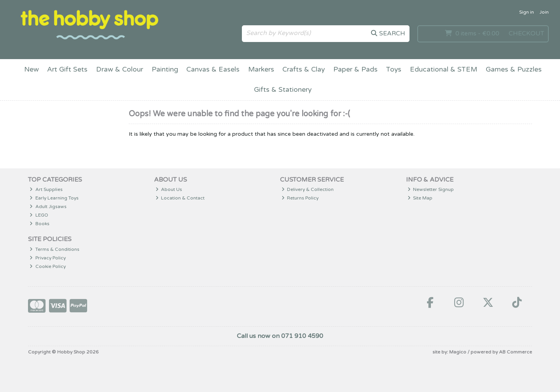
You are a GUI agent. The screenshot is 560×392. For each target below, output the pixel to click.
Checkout (526, 33)
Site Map (420, 198)
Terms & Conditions (54, 249)
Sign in (527, 12)
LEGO (39, 215)
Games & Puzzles (514, 69)
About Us (169, 189)
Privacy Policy (48, 258)
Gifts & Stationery (283, 90)
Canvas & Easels (213, 69)
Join (544, 12)
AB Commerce (515, 352)
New (31, 69)
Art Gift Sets (67, 69)
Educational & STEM (444, 69)
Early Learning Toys (54, 198)
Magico (458, 352)
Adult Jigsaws (48, 206)
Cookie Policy (48, 266)
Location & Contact (180, 198)
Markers (261, 69)
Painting (165, 69)
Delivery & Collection (308, 189)
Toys (394, 69)
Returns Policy (300, 198)
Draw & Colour (120, 69)
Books (39, 224)
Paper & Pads (355, 69)
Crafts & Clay (304, 69)
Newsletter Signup (431, 189)
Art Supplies (46, 189)
